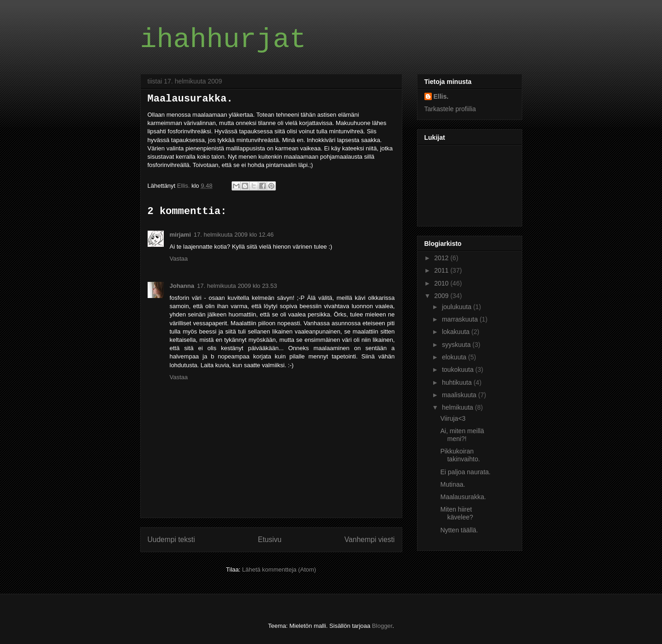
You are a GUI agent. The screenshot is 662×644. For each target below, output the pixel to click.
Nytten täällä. (459, 530)
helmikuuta (459, 407)
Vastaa (179, 259)
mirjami (180, 235)
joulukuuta (458, 307)
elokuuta (455, 357)
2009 (442, 296)
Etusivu (270, 540)
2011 (442, 270)
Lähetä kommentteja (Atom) (279, 569)
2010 (442, 283)
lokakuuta (457, 332)
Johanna (182, 286)
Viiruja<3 (453, 418)
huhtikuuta (458, 382)
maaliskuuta (460, 395)
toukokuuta (459, 370)
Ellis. (441, 96)
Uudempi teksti (171, 540)
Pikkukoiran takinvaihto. (460, 455)
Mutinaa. (453, 484)
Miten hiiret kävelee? (456, 513)
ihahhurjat (223, 40)
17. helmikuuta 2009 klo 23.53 (237, 286)
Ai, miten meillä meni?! (462, 435)
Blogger (382, 626)
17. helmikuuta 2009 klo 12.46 (234, 235)
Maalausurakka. (463, 497)
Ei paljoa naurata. (465, 472)
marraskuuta (461, 319)
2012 (442, 258)
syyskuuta (457, 345)
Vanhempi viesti (370, 540)
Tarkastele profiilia (450, 109)
